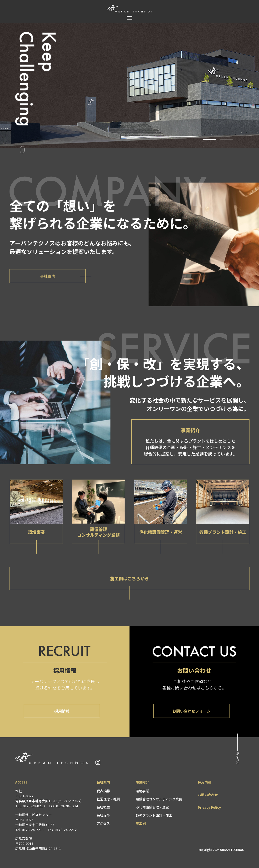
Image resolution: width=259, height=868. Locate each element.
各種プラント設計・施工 (154, 815)
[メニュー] (129, 18)
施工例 (141, 823)
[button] (209, 139)
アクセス (103, 823)
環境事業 (142, 791)
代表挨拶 (103, 791)
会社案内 (103, 782)
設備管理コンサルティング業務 (159, 799)
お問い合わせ (208, 795)
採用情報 (204, 782)
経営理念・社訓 (108, 799)
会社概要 (103, 807)
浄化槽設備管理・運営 (152, 807)
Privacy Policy (209, 807)
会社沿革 (103, 815)
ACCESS (21, 782)
